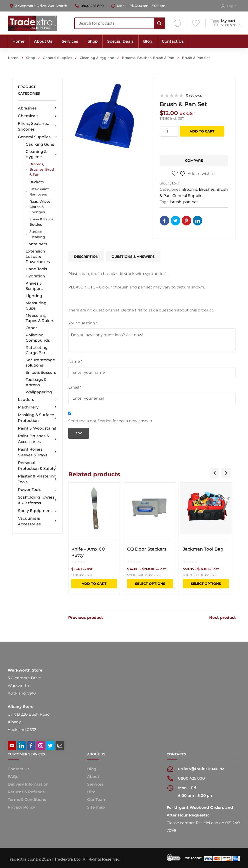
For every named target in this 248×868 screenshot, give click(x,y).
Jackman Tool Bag (203, 549)
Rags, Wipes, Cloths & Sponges (40, 207)
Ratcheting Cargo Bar (37, 350)
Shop (31, 58)
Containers (36, 244)
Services (95, 784)
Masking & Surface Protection (37, 418)
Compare (194, 161)
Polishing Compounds (38, 338)
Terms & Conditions (27, 799)
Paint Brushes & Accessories (37, 439)
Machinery (37, 407)
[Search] (159, 23)
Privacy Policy (21, 807)
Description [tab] (86, 257)
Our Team (97, 799)
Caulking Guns (40, 144)
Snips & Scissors (41, 372)
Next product (223, 617)
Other (31, 328)
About (93, 776)
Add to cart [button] (94, 584)
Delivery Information (28, 784)
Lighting (34, 296)
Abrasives (37, 108)
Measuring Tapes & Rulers (40, 318)
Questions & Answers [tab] (133, 257)
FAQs (13, 776)
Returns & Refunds (26, 792)
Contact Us (19, 769)
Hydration (35, 276)
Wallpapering (39, 392)
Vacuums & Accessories (37, 521)
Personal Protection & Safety (37, 466)
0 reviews (194, 95)
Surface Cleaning (37, 234)
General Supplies (57, 58)
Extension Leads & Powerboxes (38, 256)
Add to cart (202, 131)
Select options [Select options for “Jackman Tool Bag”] (206, 584)
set (195, 202)
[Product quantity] (169, 131)
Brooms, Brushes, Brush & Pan (148, 58)
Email (75, 387)
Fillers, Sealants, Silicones (37, 126)
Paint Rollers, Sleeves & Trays (37, 452)
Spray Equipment (37, 511)
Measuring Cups (36, 306)
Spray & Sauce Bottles (42, 222)
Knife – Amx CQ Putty (88, 552)
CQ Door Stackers (147, 549)
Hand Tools (36, 269)
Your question (83, 323)
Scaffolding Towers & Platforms (37, 500)
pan (187, 202)
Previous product (86, 617)
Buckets (37, 182)
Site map (96, 807)
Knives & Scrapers (34, 286)
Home (13, 58)
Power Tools (37, 490)
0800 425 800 (92, 6)
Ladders (37, 400)
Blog (92, 769)
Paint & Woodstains (37, 428)
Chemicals (37, 116)
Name (75, 361)
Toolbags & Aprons (36, 382)
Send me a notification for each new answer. (111, 421)
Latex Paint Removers (39, 192)
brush (176, 202)
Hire (91, 792)
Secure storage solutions (40, 363)
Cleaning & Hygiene (97, 58)
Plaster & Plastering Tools (37, 479)
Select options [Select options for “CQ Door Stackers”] (150, 584)
